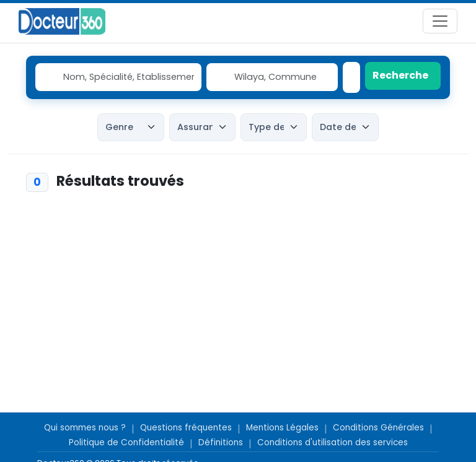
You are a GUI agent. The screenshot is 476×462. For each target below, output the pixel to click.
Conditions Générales (378, 428)
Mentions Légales (282, 428)
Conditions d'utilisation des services (333, 442)
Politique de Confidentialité (126, 442)
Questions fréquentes (186, 428)
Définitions (221, 442)
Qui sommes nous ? (85, 428)
